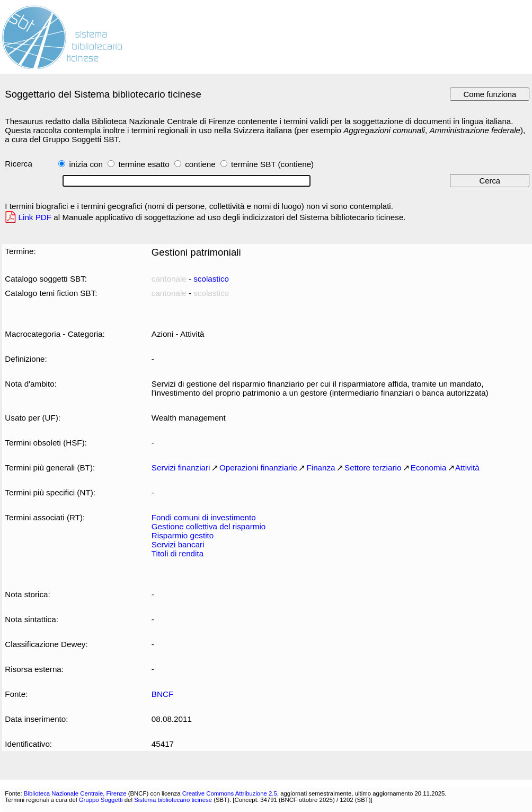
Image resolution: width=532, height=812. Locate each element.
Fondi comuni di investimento (204, 517)
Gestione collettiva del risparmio (209, 526)
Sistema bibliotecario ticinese (173, 800)
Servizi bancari (178, 544)
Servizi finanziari (181, 468)
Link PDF (35, 217)
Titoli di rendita (178, 553)
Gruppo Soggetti (101, 800)
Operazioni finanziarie (258, 468)
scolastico (211, 279)
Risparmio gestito (183, 535)
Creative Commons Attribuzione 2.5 (230, 793)
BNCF (162, 694)
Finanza (321, 468)
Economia (429, 468)
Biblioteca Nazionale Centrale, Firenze (75, 793)
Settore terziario (373, 468)
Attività (467, 468)
